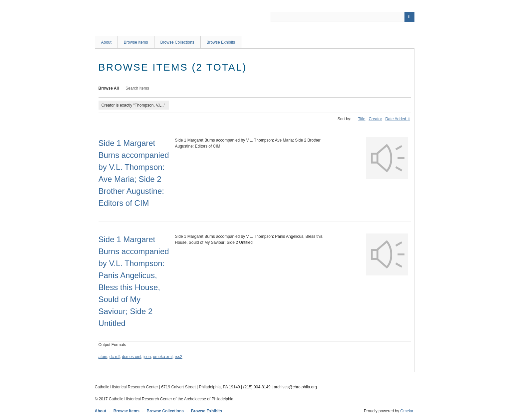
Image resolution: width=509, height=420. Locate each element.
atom (103, 357)
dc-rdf (115, 357)
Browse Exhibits (221, 42)
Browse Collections (177, 42)
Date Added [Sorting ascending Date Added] (396, 119)
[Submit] (409, 17)
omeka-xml (163, 357)
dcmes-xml (131, 357)
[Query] (343, 17)
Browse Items (136, 42)
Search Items (137, 88)
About (106, 42)
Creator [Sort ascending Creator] (375, 119)
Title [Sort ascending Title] (362, 119)
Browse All (109, 88)
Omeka (407, 411)
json (147, 357)
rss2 (179, 357)
